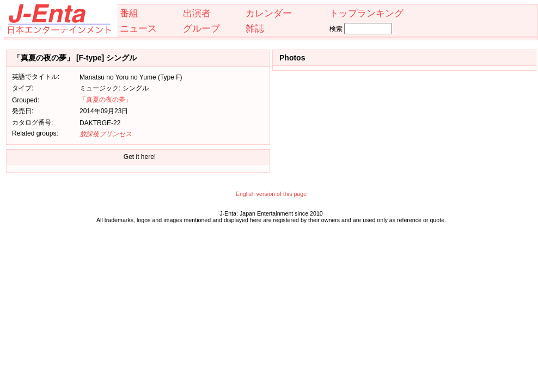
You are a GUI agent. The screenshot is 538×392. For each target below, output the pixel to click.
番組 (129, 13)
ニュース (138, 28)
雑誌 (255, 28)
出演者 (197, 13)
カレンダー (269, 13)
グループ (201, 28)
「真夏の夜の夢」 (106, 100)
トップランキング (366, 13)
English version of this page (271, 194)
